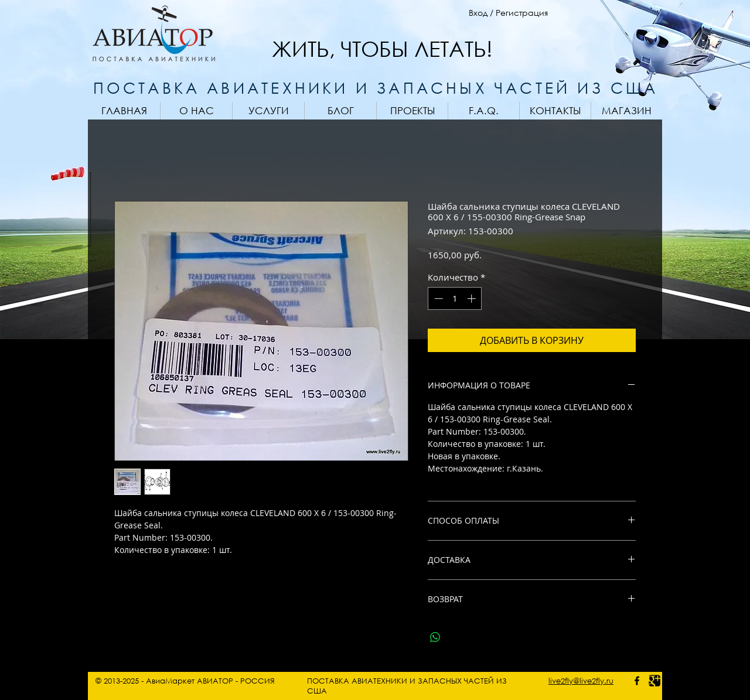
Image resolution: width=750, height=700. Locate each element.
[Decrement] (437, 298)
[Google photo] (654, 681)
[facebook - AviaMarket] (637, 681)
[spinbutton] (455, 298)
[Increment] (473, 298)
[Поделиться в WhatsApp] (435, 637)
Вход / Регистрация (508, 13)
